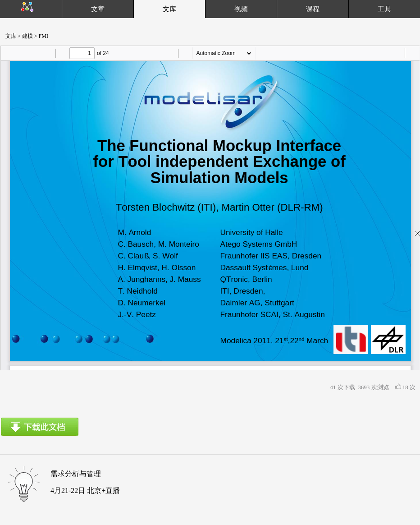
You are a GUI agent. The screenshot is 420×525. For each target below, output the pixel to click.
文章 (98, 9)
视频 (241, 9)
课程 (313, 9)
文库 (8, 36)
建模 (27, 36)
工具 (384, 9)
